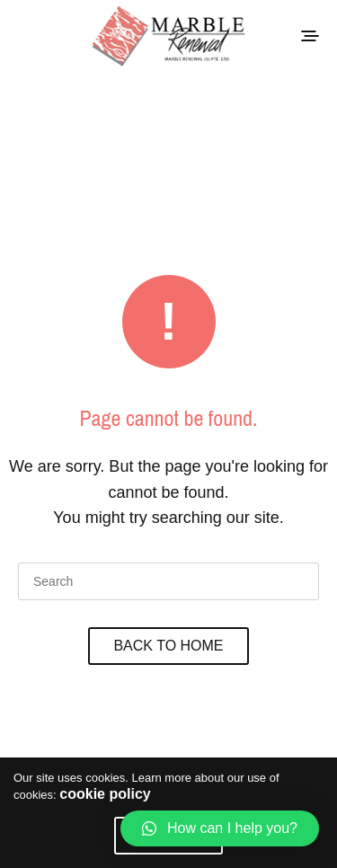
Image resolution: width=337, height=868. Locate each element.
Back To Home (168, 646)
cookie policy (105, 794)
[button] (220, 828)
